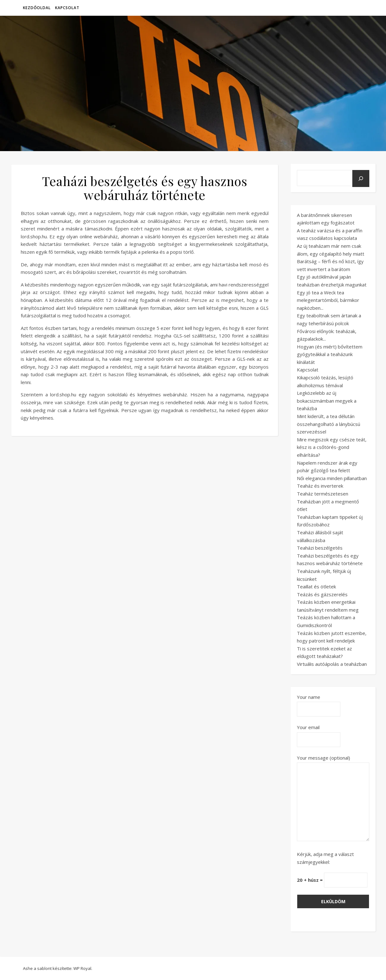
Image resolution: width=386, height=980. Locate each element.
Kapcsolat (67, 8)
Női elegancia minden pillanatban (332, 478)
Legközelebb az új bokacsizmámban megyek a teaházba (327, 401)
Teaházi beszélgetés (320, 548)
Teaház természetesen (323, 494)
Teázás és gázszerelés (322, 594)
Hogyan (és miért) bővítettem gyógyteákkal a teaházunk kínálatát (330, 354)
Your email (319, 733)
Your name (319, 703)
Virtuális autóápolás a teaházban (332, 664)
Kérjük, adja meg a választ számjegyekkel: (325, 858)
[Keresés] (361, 178)
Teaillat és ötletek (316, 586)
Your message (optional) (333, 799)
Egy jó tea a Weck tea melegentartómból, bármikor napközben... (328, 300)
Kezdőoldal (37, 8)
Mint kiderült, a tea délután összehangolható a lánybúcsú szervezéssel (329, 424)
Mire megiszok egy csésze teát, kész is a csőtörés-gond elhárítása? (332, 447)
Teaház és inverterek (320, 486)
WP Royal (82, 968)
